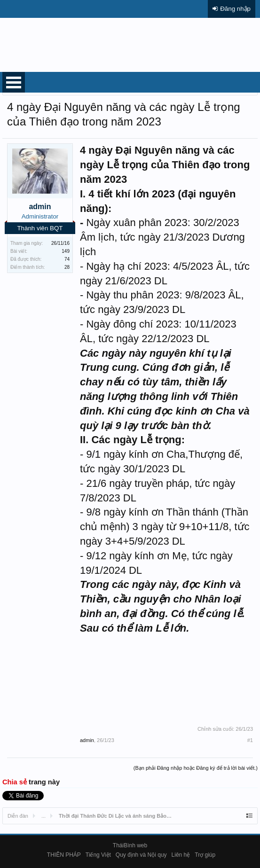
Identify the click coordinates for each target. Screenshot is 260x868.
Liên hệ (181, 855)
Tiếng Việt (98, 855)
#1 (250, 740)
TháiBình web (130, 845)
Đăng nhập (235, 9)
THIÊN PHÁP (64, 855)
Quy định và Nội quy (141, 855)
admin (40, 207)
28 (67, 267)
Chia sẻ (16, 782)
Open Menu (14, 82)
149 (66, 251)
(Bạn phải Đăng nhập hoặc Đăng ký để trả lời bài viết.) (196, 768)
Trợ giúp (205, 855)
